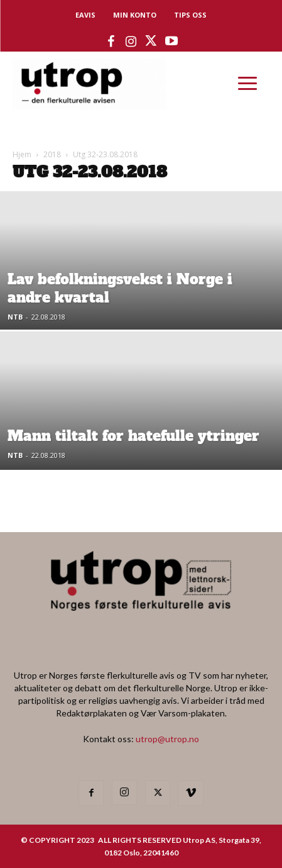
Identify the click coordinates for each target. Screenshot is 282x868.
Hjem (22, 154)
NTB (15, 317)
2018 (52, 154)
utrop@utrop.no (167, 739)
